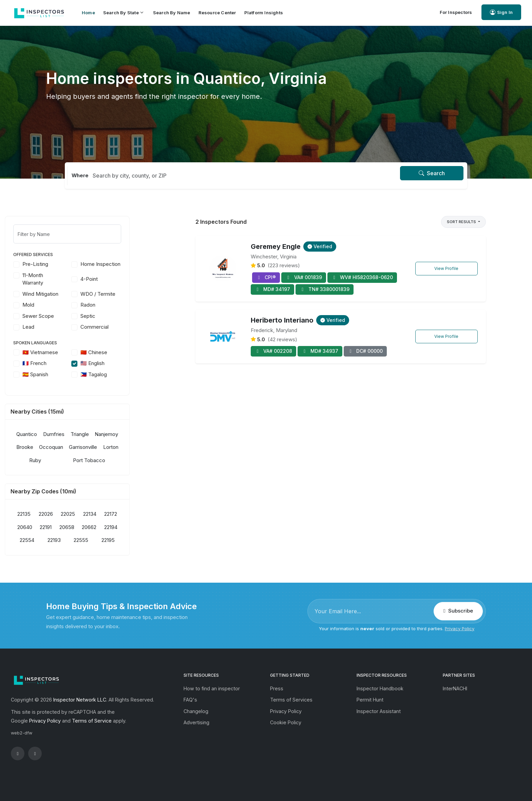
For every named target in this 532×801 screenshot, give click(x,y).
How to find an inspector (212, 688)
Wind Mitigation (82, 294)
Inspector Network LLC (80, 700)
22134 (131, 514)
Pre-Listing (77, 264)
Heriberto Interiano (282, 320)
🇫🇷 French (76, 363)
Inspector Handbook (380, 688)
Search (432, 173)
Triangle (121, 434)
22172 (152, 514)
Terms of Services (291, 700)
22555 (122, 540)
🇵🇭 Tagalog (135, 374)
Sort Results (462, 222)
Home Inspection (142, 264)
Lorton (152, 447)
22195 (149, 540)
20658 (108, 527)
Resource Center (217, 13)
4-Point (130, 279)
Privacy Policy (460, 629)
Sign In (501, 12)
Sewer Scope (80, 316)
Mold (70, 305)
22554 (68, 540)
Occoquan (92, 447)
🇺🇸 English (134, 363)
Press (277, 688)
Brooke (66, 447)
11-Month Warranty (74, 279)
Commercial (136, 327)
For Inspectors (456, 12)
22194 (152, 527)
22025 (109, 514)
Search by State (123, 13)
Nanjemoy (148, 434)
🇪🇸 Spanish (77, 374)
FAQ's (190, 700)
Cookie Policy (286, 722)
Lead (70, 327)
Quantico (68, 434)
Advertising (196, 722)
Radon (129, 305)
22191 (87, 527)
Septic (129, 316)
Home (88, 13)
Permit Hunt (370, 700)
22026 (87, 514)
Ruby (77, 460)
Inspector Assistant (379, 711)
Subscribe (458, 611)
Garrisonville (124, 447)
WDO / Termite (139, 294)
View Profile (446, 268)
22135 (65, 514)
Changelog (196, 711)
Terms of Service (92, 721)
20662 (130, 527)
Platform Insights (264, 13)
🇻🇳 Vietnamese (82, 352)
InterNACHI (455, 688)
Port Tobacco (130, 460)
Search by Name (172, 13)
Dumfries (95, 434)
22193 (96, 540)
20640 (66, 527)
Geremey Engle (276, 247)
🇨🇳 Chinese (135, 352)
